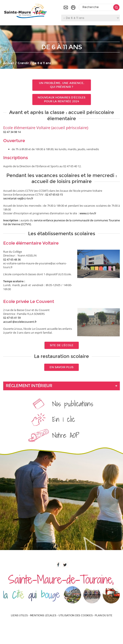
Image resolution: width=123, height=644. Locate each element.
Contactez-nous (66, 7)
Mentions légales (43, 615)
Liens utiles (19, 615)
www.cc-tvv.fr (88, 213)
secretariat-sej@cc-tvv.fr (18, 198)
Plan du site (103, 615)
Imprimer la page (73, 7)
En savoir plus (62, 367)
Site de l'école (62, 345)
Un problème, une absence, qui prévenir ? (62, 85)
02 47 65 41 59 (12, 318)
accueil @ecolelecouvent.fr (20, 322)
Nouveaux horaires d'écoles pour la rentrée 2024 (62, 99)
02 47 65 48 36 (12, 259)
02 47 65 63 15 (54, 194)
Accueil (9, 63)
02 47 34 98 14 (12, 132)
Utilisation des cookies (76, 615)
